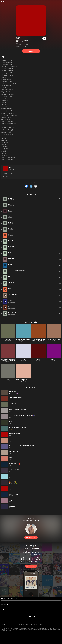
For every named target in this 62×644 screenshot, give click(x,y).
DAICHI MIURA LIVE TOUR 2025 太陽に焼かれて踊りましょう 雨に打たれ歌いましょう (39, 340)
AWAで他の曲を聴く (31, 538)
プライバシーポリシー (12, 624)
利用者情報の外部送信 (24, 624)
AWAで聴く (31, 51)
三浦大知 (26, 41)
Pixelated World (54, 359)
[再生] (44, 39)
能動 (10, 168)
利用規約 (3, 624)
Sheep (8, 379)
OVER (39, 359)
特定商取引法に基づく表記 (37, 624)
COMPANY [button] (5, 609)
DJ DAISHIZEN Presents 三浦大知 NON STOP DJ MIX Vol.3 (23, 340)
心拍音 (23, 359)
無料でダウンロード (31, 566)
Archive (8, 339)
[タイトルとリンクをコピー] (36, 186)
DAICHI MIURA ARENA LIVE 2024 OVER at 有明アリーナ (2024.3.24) (8, 360)
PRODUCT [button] (5, 605)
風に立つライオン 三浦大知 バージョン (23, 380)
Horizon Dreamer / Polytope (54, 339)
